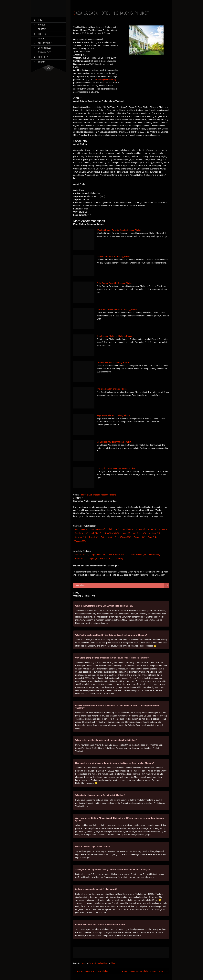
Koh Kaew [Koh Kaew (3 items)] (79, 533)
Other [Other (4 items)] (119, 559)
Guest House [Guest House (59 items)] (138, 555)
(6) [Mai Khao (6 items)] (145, 533)
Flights (42, 34)
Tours (41, 39)
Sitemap (42, 62)
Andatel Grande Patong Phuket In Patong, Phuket (145, 971)
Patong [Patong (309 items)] (107, 537)
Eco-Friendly (45, 48)
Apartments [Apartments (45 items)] (99, 555)
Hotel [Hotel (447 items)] (80, 559)
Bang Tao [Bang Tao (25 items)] (81, 529)
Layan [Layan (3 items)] (126, 533)
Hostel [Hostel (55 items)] (155, 555)
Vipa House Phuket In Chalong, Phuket (114, 442)
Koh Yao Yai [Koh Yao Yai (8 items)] (112, 533)
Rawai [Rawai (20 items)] (137, 537)
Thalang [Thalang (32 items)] (80, 541)
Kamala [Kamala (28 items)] (127, 529)
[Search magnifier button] (167, 585)
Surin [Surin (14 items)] (152, 537)
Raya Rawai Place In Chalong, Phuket (113, 415)
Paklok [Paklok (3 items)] (94, 537)
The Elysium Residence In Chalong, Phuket (116, 468)
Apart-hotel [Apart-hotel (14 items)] (82, 555)
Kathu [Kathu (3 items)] (163, 529)
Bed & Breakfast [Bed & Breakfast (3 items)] (118, 555)
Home (41, 20)
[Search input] (120, 585)
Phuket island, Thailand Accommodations (98, 495)
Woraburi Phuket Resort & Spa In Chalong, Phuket (119, 230)
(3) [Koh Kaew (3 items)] (87, 533)
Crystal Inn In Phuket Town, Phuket (91, 971)
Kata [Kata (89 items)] (152, 529)
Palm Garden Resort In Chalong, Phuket (114, 283)
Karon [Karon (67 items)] (140, 529)
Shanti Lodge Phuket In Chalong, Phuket (115, 336)
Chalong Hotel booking (106, 80)
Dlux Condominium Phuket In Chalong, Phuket (117, 310)
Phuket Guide (45, 43)
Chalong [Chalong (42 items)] (113, 529)
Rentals (42, 29)
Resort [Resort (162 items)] (106, 559)
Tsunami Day (44, 52)
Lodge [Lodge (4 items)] (93, 559)
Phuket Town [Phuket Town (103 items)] (123, 537)
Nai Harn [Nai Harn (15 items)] (155, 533)
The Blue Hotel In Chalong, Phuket (112, 389)
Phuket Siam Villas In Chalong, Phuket (114, 257)
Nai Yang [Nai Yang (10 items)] (80, 537)
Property (43, 57)
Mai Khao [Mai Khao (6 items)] (137, 533)
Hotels (42, 25)
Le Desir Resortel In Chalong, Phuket (113, 362)
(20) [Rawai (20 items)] (143, 537)
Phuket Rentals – (96, 963)
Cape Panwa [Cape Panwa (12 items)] (97, 529)
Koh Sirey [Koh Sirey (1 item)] (97, 533)
